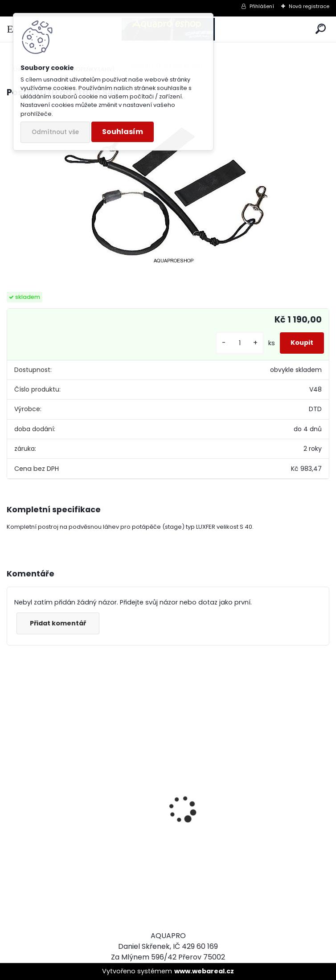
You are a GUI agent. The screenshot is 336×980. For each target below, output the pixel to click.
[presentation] (12, 794)
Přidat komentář (58, 623)
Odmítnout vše (55, 132)
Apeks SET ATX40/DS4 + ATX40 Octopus (248, 870)
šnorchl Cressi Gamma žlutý (63, 876)
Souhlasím (123, 132)
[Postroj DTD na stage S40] (168, 187)
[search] (321, 29)
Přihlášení (262, 6)
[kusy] (240, 343)
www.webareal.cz (204, 971)
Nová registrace (309, 6)
